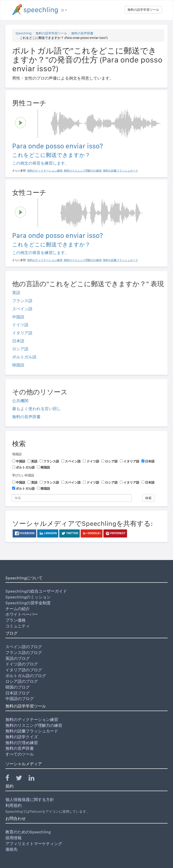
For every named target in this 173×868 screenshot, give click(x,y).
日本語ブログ (18, 693)
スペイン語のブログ (24, 647)
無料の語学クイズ (22, 737)
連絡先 (11, 849)
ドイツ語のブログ (22, 664)
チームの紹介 (18, 609)
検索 (148, 498)
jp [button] (64, 10)
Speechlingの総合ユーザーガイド (36, 591)
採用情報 (14, 838)
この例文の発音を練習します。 (41, 163)
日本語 (18, 341)
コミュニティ (18, 626)
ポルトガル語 (24, 357)
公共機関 (20, 401)
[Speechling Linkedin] (34, 779)
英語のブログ (18, 658)
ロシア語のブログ (22, 681)
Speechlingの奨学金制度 (28, 603)
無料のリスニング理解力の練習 (34, 725)
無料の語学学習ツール (143, 10)
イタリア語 (22, 333)
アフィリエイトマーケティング (34, 844)
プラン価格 (16, 620)
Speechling (24, 33)
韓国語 (18, 365)
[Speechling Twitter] (22, 779)
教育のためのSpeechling (28, 832)
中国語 (18, 317)
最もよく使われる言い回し (36, 409)
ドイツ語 (20, 325)
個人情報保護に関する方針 (30, 800)
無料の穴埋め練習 (22, 743)
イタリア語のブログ (24, 670)
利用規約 (14, 805)
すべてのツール (20, 754)
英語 (16, 293)
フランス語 (22, 301)
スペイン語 (22, 309)
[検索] (72, 498)
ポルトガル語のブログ (26, 676)
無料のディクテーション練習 (32, 720)
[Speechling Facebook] (10, 779)
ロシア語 (20, 349)
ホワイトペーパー (22, 614)
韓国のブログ (18, 687)
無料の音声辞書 (82, 33)
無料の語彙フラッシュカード (32, 731)
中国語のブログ (20, 699)
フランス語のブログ (24, 653)
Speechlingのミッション (28, 597)
